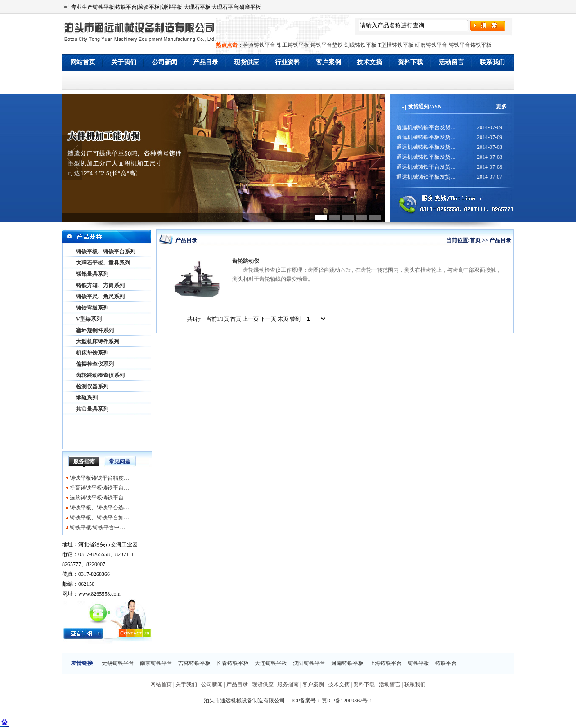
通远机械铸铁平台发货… (426, 130)
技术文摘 (369, 62)
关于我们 (124, 62)
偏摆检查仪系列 (95, 364)
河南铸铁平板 (347, 663)
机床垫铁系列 (92, 353)
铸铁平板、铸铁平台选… (99, 508)
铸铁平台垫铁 (327, 45)
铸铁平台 (446, 663)
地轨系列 (87, 398)
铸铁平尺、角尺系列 (100, 297)
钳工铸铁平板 (293, 45)
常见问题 (120, 462)
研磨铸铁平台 (431, 45)
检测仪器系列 (92, 386)
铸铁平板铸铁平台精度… (99, 478)
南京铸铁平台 (156, 663)
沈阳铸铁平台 (309, 663)
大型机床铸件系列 (98, 342)
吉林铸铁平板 (194, 663)
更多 (501, 107)
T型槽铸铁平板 (396, 45)
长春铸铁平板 (233, 663)
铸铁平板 (418, 663)
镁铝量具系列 (92, 274)
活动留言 (451, 62)
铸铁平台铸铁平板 (470, 45)
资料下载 (410, 62)
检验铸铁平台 (259, 45)
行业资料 (288, 62)
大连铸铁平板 (271, 663)
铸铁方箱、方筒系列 (100, 285)
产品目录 (206, 62)
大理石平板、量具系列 (103, 263)
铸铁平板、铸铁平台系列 (106, 252)
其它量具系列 (92, 409)
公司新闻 (165, 62)
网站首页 (83, 62)
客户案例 (328, 62)
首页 (475, 240)
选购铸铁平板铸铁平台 (97, 498)
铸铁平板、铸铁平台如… (99, 517)
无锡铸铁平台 (118, 663)
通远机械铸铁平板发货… (426, 120)
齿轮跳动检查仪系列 (100, 375)
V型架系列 (89, 319)
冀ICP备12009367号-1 (347, 701)
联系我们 (492, 62)
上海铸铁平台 (386, 663)
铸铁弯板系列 (92, 308)
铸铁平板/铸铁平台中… (97, 527)
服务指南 (84, 462)
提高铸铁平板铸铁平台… (99, 488)
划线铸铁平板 (360, 45)
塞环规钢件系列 (95, 330)
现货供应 (247, 62)
